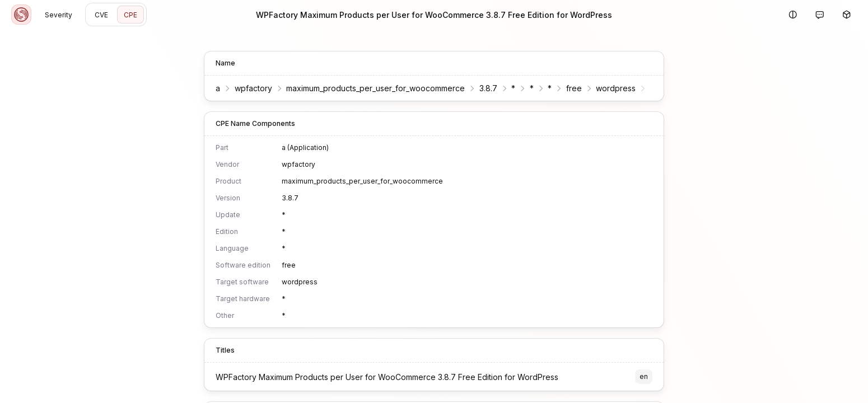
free (574, 88)
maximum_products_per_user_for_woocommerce (375, 88)
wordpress (616, 88)
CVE (101, 15)
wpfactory (253, 88)
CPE (130, 15)
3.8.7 (488, 88)
